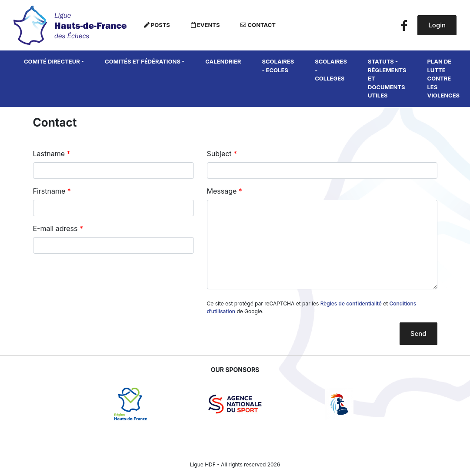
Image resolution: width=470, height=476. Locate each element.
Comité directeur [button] (52, 61)
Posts (157, 25)
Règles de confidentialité (351, 303)
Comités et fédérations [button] (143, 61)
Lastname (49, 154)
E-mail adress (55, 228)
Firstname (49, 191)
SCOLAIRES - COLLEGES (331, 70)
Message (222, 191)
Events (205, 25)
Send (418, 334)
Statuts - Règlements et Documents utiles (387, 78)
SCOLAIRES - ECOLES (278, 66)
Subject (219, 154)
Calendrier (223, 61)
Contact (258, 25)
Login (437, 25)
